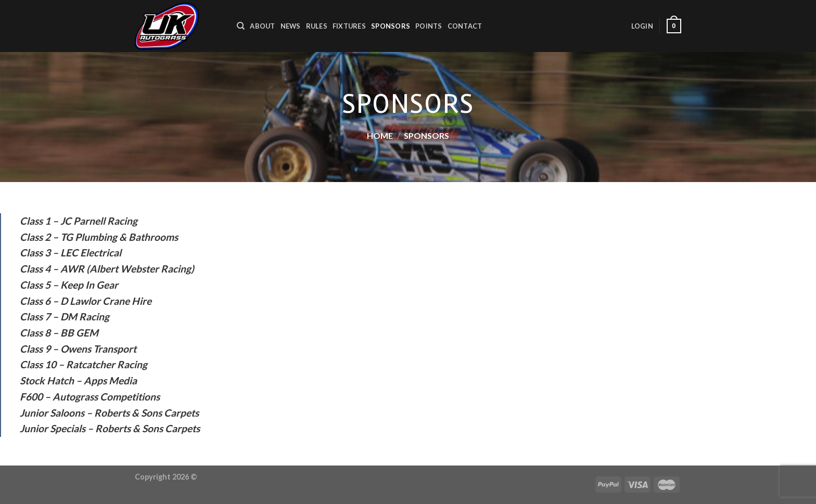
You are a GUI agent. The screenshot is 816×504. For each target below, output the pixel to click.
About (262, 26)
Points (429, 26)
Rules (317, 26)
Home (380, 135)
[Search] (241, 26)
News (291, 26)
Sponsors (391, 26)
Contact (465, 26)
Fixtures (349, 26)
